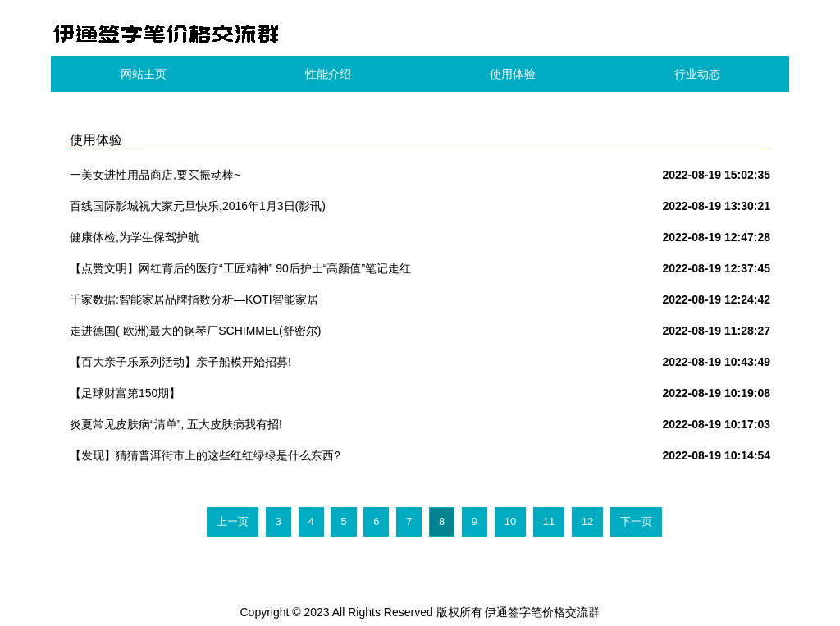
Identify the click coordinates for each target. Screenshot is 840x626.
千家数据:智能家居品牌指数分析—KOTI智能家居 (194, 299)
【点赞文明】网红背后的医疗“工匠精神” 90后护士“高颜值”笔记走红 (240, 268)
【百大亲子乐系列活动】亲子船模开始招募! (180, 362)
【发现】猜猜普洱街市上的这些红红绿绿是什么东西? (205, 455)
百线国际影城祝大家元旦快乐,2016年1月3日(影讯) (198, 206)
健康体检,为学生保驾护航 (135, 237)
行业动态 (697, 74)
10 (510, 521)
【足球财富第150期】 (125, 393)
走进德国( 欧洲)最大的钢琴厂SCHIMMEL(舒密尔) (195, 331)
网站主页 (144, 74)
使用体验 (513, 74)
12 (587, 521)
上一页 (233, 521)
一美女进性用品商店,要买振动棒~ (155, 175)
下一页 (636, 521)
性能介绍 (328, 74)
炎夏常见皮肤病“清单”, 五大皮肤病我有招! (176, 424)
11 (549, 521)
